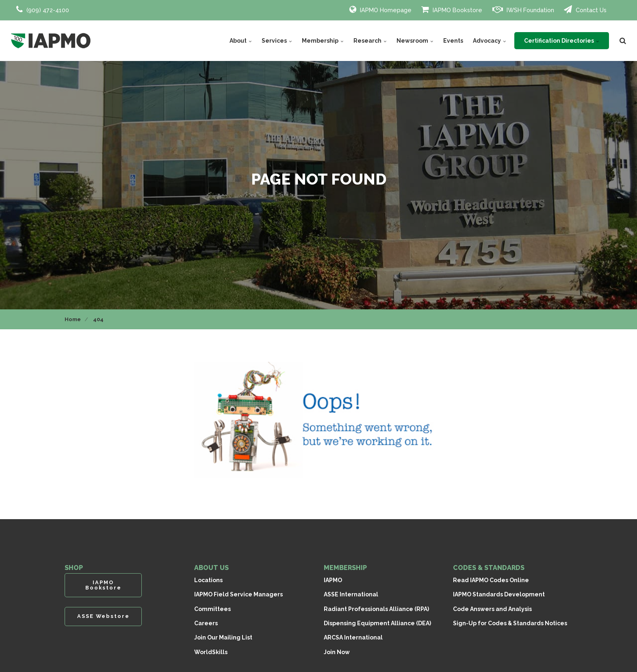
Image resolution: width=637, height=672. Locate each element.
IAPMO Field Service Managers (238, 594)
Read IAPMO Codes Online (491, 580)
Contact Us (585, 9)
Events (453, 41)
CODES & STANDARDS (489, 568)
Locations (208, 580)
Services (277, 41)
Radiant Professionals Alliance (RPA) (376, 609)
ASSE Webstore (103, 616)
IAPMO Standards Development (499, 594)
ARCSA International (353, 637)
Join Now (337, 652)
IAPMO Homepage (380, 9)
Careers (206, 623)
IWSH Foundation (523, 9)
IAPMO (333, 580)
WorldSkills (211, 652)
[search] (623, 41)
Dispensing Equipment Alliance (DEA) (377, 623)
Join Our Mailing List (223, 637)
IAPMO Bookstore (452, 9)
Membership (323, 41)
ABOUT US (211, 568)
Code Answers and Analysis (492, 609)
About (241, 41)
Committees (212, 609)
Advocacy (490, 41)
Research (370, 41)
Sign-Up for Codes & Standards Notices (510, 623)
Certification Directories (562, 41)
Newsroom (415, 41)
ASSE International (351, 594)
